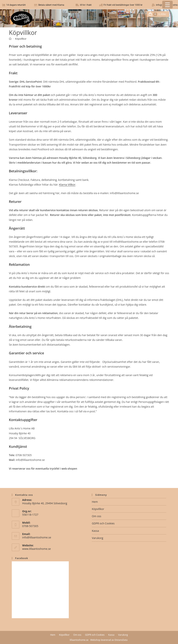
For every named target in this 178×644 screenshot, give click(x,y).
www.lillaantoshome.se (37, 549)
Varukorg (97, 538)
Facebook (22, 558)
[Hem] (10, 39)
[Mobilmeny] (168, 14)
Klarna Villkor (67, 185)
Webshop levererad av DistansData (109, 640)
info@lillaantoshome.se (37, 537)
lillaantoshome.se (79, 640)
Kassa (95, 531)
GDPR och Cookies (103, 523)
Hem (95, 502)
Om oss (96, 516)
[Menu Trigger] (167, 5)
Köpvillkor (21, 39)
